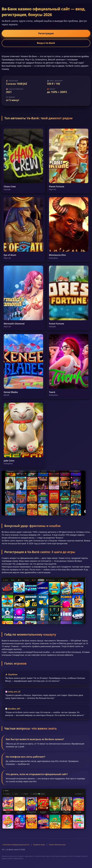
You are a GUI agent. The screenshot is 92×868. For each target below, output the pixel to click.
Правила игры (39, 845)
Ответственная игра (57, 845)
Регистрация (46, 33)
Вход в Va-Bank (46, 43)
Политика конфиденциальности (16, 845)
